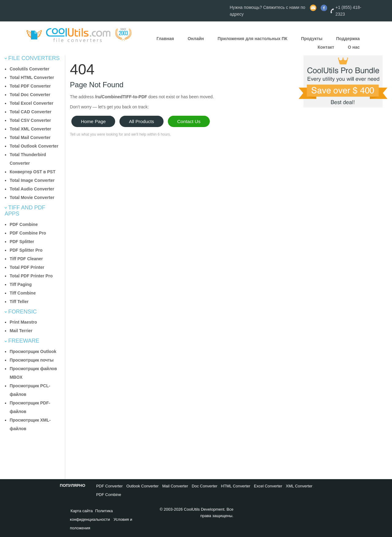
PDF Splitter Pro (26, 250)
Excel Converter (268, 486)
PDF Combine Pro (28, 233)
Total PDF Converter (30, 86)
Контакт (326, 47)
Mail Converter (175, 486)
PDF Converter (109, 486)
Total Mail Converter (30, 137)
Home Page (93, 121)
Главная (165, 39)
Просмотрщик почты (31, 360)
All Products (141, 121)
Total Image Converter (32, 180)
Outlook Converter (142, 486)
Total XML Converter (30, 129)
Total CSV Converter (30, 120)
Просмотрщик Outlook (33, 351)
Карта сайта (81, 511)
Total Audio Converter (32, 189)
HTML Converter (236, 486)
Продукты (312, 39)
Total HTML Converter (32, 77)
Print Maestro (23, 322)
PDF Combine (24, 224)
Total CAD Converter (30, 112)
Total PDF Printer (27, 267)
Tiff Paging (21, 284)
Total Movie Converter (32, 197)
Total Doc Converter (30, 95)
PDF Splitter (22, 242)
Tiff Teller (19, 302)
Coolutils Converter (29, 69)
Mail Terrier (21, 331)
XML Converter (299, 486)
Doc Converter (205, 486)
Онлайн (196, 39)
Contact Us (189, 121)
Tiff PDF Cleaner (26, 259)
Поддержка (348, 39)
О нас (354, 47)
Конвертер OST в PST (32, 172)
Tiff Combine (23, 293)
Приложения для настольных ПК (252, 39)
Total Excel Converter (31, 103)
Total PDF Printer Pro (31, 276)
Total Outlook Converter (34, 146)
